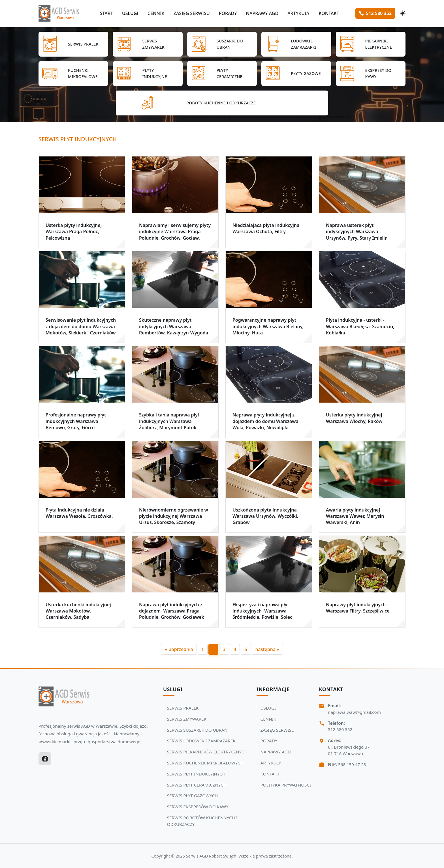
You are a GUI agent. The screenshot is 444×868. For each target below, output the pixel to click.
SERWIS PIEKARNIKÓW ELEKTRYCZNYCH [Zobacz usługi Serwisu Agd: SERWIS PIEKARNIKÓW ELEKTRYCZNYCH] (207, 752)
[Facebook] (45, 759)
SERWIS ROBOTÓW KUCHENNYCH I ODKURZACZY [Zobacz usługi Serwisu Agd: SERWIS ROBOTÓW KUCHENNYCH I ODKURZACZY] (202, 821)
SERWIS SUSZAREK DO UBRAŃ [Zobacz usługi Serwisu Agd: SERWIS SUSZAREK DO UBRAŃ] (197, 730)
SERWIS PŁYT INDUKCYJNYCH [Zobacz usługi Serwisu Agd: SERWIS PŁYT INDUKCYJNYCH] (196, 774)
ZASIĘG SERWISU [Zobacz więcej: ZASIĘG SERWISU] (277, 730)
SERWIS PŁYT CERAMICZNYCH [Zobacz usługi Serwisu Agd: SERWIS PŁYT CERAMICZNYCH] (197, 785)
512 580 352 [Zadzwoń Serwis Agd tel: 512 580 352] (340, 729)
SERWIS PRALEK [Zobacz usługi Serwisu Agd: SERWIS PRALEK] (183, 708)
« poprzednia (179, 649)
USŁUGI (130, 13)
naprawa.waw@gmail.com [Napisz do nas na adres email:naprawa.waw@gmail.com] (354, 712)
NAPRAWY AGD (262, 13)
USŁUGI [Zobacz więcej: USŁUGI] (268, 708)
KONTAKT (329, 13)
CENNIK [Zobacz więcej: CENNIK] (268, 719)
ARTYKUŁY (298, 13)
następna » (267, 649)
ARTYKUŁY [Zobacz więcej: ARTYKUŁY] (271, 763)
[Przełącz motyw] (403, 13)
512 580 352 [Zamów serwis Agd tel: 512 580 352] (375, 13)
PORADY (228, 13)
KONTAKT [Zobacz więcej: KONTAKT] (270, 774)
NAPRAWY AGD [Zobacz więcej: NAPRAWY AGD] (276, 752)
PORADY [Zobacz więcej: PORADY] (269, 741)
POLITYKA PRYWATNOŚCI (286, 785)
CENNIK (156, 13)
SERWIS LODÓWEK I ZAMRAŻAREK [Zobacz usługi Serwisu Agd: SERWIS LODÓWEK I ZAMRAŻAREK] (201, 741)
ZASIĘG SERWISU (192, 13)
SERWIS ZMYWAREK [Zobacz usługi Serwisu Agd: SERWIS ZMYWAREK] (187, 719)
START (106, 13)
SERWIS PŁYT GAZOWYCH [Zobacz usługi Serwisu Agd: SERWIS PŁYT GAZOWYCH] (193, 796)
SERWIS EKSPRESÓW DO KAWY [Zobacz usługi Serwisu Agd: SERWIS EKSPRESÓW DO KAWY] (198, 807)
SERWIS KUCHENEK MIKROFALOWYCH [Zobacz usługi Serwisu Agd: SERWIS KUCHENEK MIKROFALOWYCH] (205, 763)
